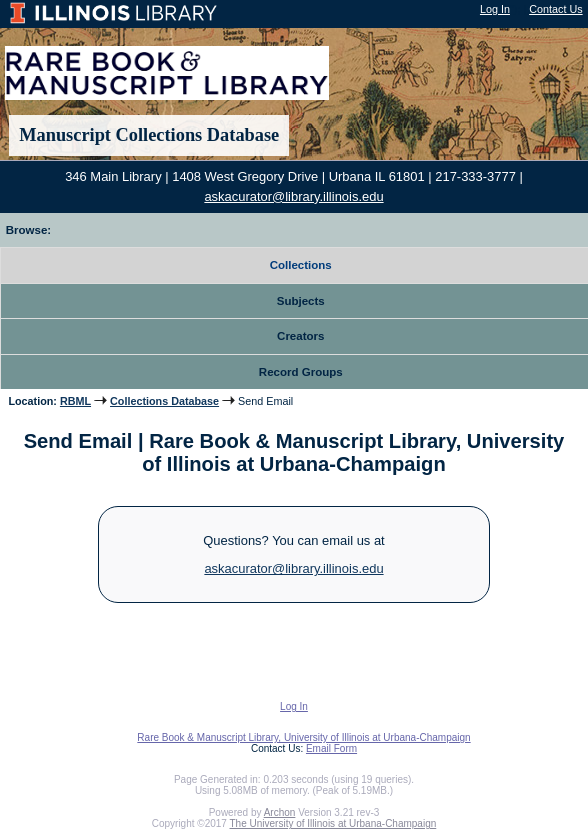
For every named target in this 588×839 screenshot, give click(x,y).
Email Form (331, 748)
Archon (280, 812)
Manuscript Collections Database (149, 135)
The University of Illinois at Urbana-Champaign (333, 823)
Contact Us (555, 9)
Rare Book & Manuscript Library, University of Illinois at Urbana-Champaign (303, 737)
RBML (75, 401)
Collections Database (164, 401)
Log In (495, 9)
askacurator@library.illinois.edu (293, 196)
